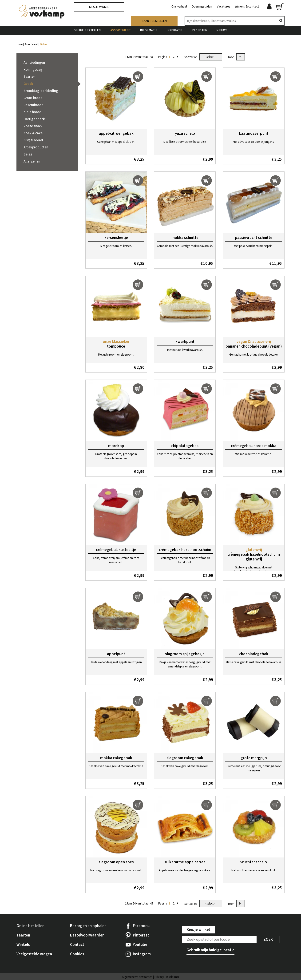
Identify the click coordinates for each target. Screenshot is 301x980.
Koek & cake (33, 133)
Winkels (23, 945)
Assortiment (121, 30)
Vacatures (224, 7)
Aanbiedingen (34, 63)
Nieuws (222, 30)
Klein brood (32, 112)
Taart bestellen (154, 21)
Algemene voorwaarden (137, 977)
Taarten (30, 77)
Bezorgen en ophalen (88, 926)
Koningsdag (33, 70)
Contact (77, 945)
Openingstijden (202, 7)
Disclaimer (173, 977)
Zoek (268, 940)
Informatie (149, 30)
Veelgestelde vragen (34, 954)
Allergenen (32, 161)
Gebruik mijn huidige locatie (210, 950)
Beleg (28, 154)
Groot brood (33, 98)
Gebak (28, 84)
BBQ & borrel (33, 140)
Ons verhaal (179, 7)
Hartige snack (34, 119)
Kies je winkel (99, 7)
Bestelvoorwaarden (87, 935)
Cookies (77, 954)
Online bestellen (87, 30)
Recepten (200, 30)
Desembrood (34, 105)
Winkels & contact (247, 7)
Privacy (159, 977)
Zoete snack (33, 126)
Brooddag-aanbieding (41, 91)
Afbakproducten (36, 147)
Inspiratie (175, 30)
